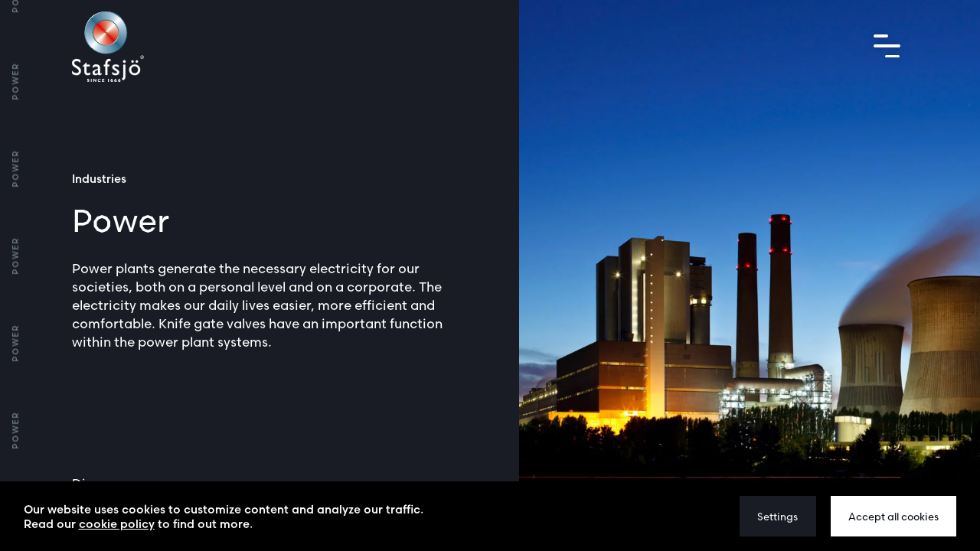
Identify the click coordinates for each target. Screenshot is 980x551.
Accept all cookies (893, 517)
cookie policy (117, 524)
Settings (777, 517)
